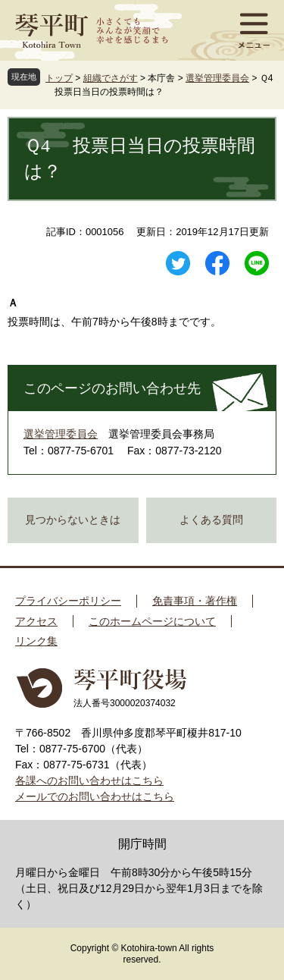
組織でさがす (111, 78)
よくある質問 (211, 520)
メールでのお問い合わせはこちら (95, 796)
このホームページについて (152, 621)
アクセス (36, 621)
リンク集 (36, 641)
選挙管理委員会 (217, 78)
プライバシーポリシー (68, 601)
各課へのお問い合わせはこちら (89, 781)
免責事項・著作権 (195, 601)
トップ (59, 78)
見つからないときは (73, 520)
